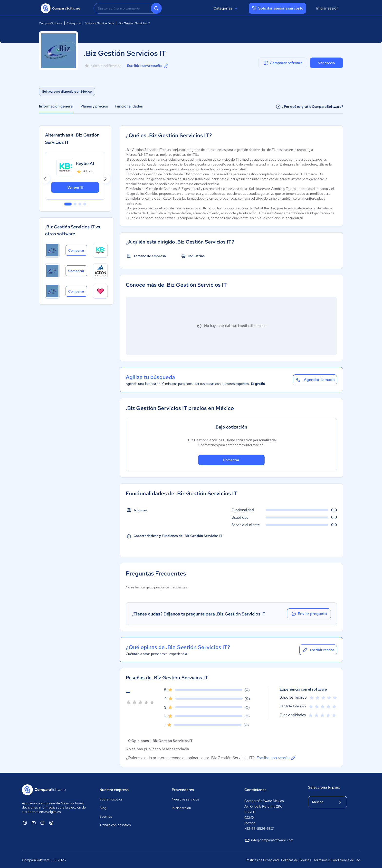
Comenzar (231, 460)
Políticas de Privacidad (262, 860)
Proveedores (183, 790)
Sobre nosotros (111, 799)
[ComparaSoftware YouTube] (34, 823)
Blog (103, 808)
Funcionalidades (129, 106)
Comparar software (283, 63)
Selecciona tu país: (324, 787)
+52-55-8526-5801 (259, 829)
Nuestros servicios (185, 799)
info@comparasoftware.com (269, 840)
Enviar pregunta (309, 614)
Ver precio (326, 63)
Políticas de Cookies (296, 860)
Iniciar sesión (327, 8)
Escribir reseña (318, 650)
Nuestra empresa (114, 790)
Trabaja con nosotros (115, 825)
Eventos (106, 816)
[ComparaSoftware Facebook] (42, 823)
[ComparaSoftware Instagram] (51, 823)
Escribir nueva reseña (148, 66)
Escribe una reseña (276, 758)
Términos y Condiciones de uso (337, 860)
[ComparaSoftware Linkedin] (25, 823)
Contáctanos (255, 790)
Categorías (226, 8)
